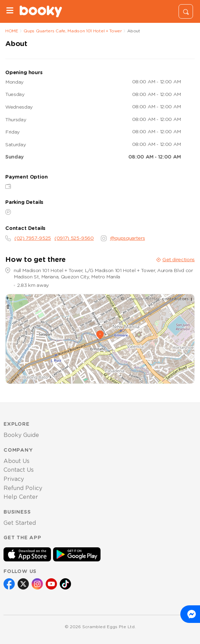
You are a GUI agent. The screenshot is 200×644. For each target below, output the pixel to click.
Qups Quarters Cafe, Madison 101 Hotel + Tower (73, 31)
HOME (12, 31)
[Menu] (10, 11)
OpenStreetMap (143, 299)
